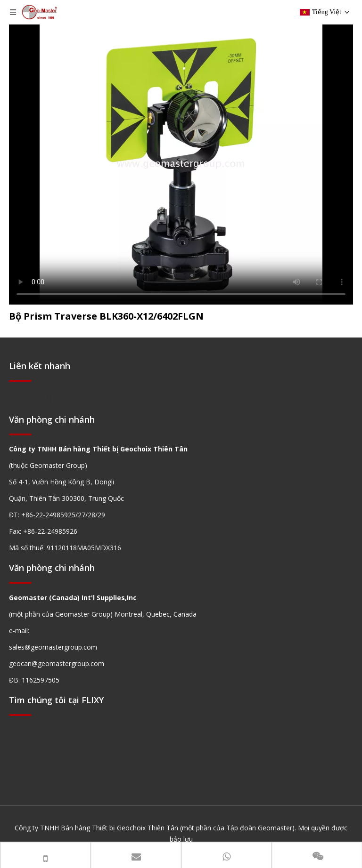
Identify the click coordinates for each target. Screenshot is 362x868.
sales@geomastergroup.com (53, 647)
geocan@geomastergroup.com (57, 663)
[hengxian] (20, 381)
